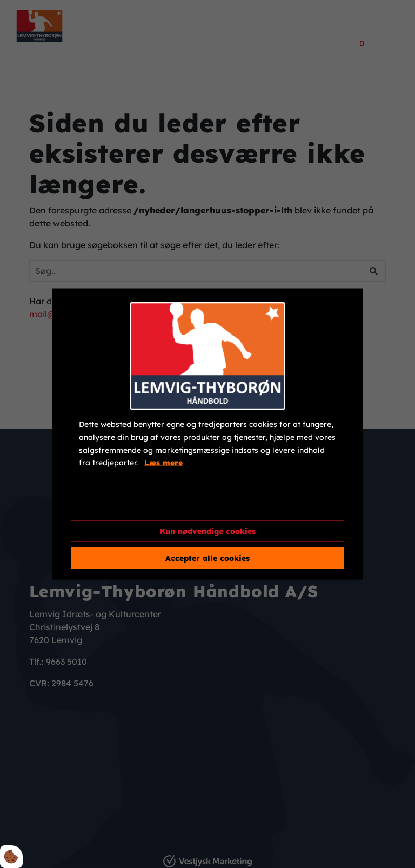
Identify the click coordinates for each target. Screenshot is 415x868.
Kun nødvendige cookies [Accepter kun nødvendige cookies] (208, 531)
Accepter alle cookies (207, 558)
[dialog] (207, 434)
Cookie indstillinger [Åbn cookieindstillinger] (118, 503)
